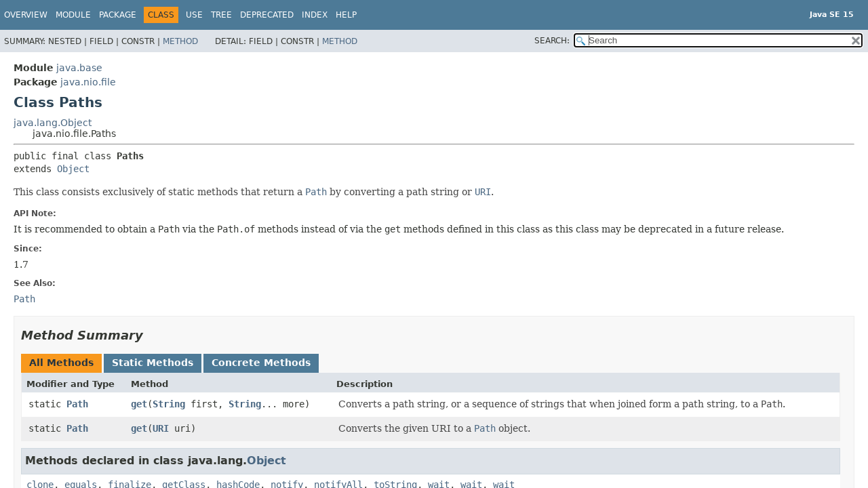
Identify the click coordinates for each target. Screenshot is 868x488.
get (139, 404)
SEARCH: (552, 41)
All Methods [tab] (61, 363)
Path (77, 404)
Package (118, 15)
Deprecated (267, 15)
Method (180, 41)
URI (161, 428)
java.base (79, 68)
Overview (26, 15)
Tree (221, 15)
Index (315, 15)
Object (73, 169)
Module (73, 15)
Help (346, 15)
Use (194, 15)
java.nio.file (88, 82)
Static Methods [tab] (153, 363)
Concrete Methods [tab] (261, 363)
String (169, 404)
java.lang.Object (53, 123)
